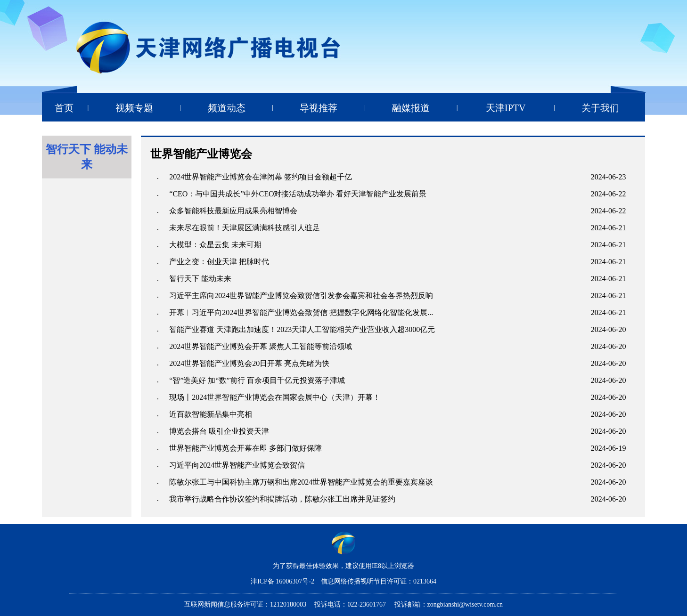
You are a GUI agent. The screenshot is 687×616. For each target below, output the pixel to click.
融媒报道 (411, 108)
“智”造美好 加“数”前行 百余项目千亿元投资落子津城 (257, 380)
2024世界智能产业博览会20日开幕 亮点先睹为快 (249, 363)
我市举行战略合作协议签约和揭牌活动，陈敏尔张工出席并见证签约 (282, 499)
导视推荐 (319, 108)
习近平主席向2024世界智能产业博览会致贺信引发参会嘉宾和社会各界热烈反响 (301, 296)
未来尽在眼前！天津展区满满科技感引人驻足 (245, 228)
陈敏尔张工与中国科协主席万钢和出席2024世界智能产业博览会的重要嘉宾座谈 (301, 482)
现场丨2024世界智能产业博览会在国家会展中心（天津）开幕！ (275, 397)
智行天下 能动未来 (200, 279)
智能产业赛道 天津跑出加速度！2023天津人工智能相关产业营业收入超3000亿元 (302, 329)
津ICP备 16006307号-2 (283, 581)
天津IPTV (506, 108)
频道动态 (227, 108)
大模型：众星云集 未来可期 (215, 245)
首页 (64, 108)
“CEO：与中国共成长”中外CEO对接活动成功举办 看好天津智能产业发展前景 (298, 194)
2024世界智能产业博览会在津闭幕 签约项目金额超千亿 (261, 177)
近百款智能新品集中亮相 (211, 414)
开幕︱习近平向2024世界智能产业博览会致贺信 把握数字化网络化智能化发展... (301, 312)
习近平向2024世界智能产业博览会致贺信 (237, 465)
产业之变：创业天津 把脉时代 (219, 262)
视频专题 (134, 108)
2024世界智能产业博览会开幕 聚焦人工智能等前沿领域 (261, 346)
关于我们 (600, 108)
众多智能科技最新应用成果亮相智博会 (233, 211)
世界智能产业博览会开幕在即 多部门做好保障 (245, 448)
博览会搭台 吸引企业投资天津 (219, 431)
